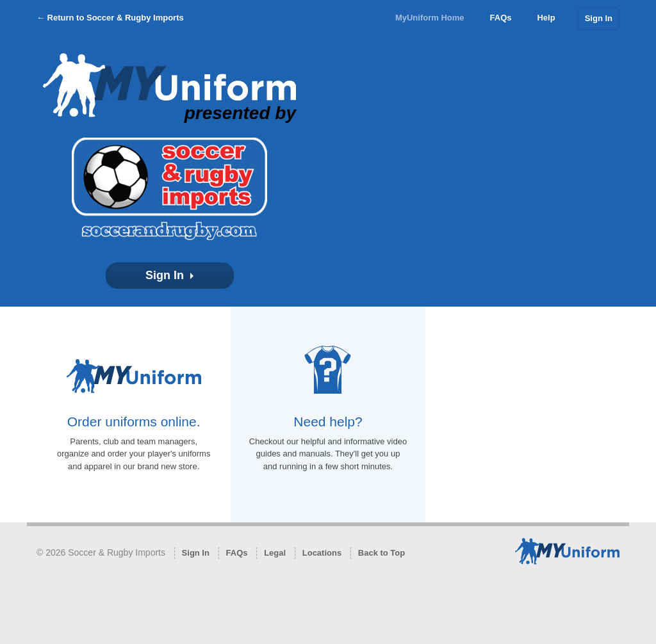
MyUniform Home (430, 18)
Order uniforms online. (134, 422)
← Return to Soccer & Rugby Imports (110, 18)
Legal (275, 553)
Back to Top (381, 553)
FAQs (501, 18)
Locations (322, 553)
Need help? (328, 422)
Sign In (599, 18)
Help (546, 18)
